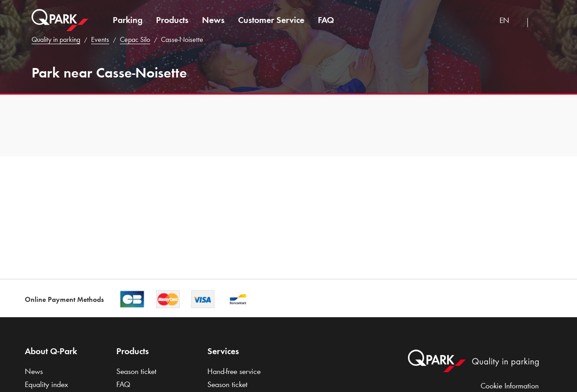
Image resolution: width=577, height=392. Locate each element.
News (213, 20)
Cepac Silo (135, 39)
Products (172, 20)
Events (100, 39)
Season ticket (136, 371)
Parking (128, 20)
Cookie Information (510, 386)
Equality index (46, 384)
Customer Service (271, 20)
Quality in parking (56, 39)
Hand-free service (234, 371)
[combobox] (510, 21)
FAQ (326, 20)
